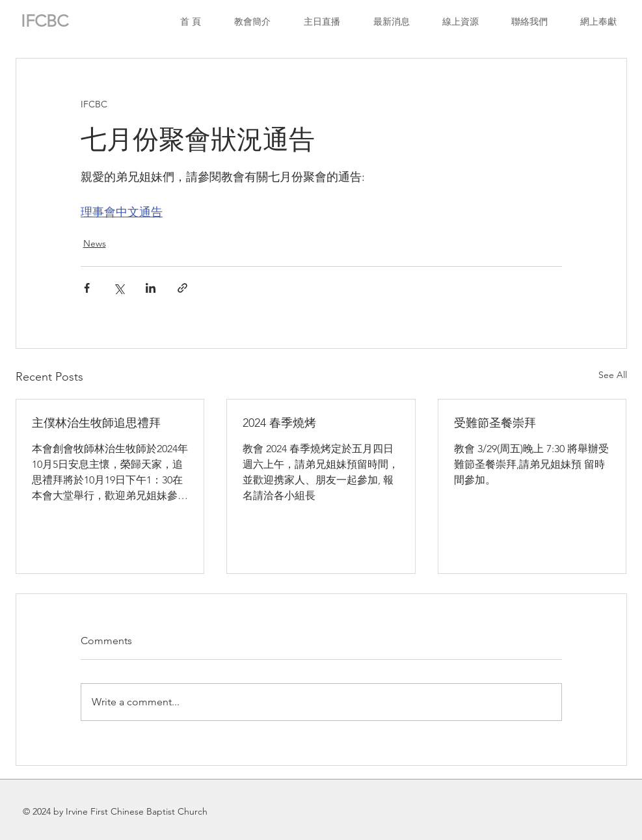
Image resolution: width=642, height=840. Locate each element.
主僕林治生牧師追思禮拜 (96, 423)
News (95, 243)
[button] (461, 22)
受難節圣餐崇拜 (495, 423)
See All (613, 375)
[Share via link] (182, 288)
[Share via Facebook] (87, 288)
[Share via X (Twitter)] (119, 288)
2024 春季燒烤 (279, 423)
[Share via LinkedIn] (151, 288)
